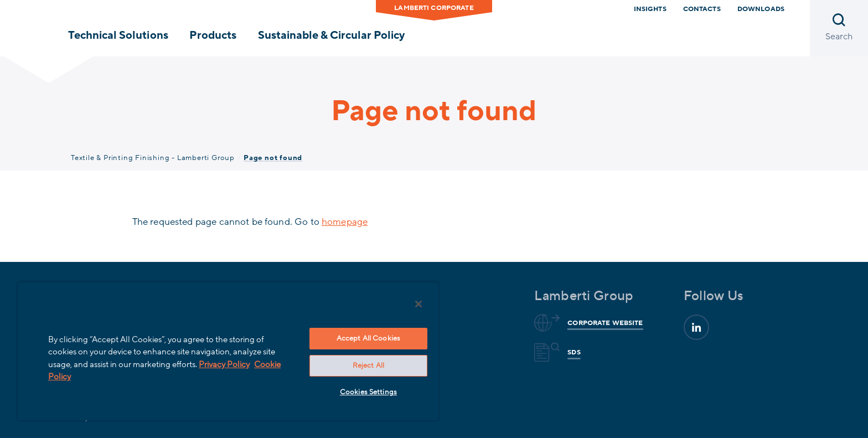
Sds (572, 352)
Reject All (368, 365)
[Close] (418, 304)
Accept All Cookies (368, 338)
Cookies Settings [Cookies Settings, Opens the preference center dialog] (368, 392)
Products (213, 35)
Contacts (702, 9)
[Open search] (839, 28)
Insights (650, 9)
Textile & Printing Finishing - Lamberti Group (153, 158)
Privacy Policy (224, 364)
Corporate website (603, 323)
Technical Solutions (118, 35)
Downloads (761, 9)
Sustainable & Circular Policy (332, 35)
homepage (345, 222)
